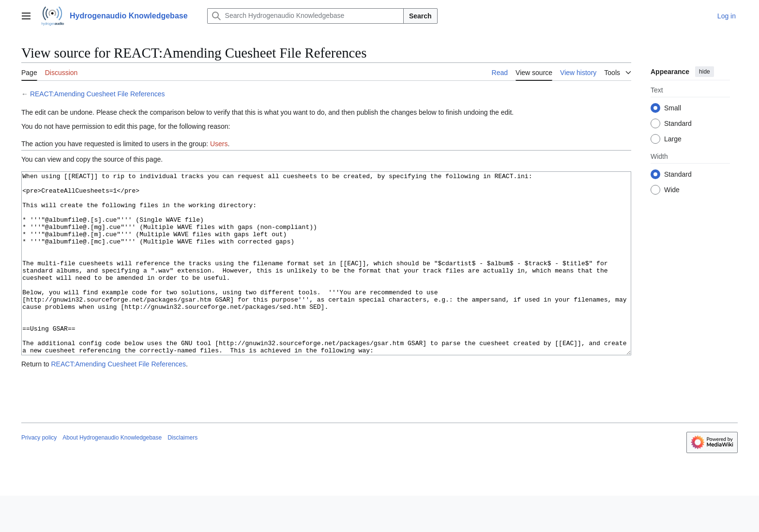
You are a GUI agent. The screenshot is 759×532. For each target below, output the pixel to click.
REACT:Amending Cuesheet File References (98, 94)
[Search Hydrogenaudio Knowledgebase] (305, 16)
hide (705, 72)
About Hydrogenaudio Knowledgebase (112, 474)
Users (219, 144)
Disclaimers (182, 474)
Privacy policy (39, 474)
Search (420, 16)
